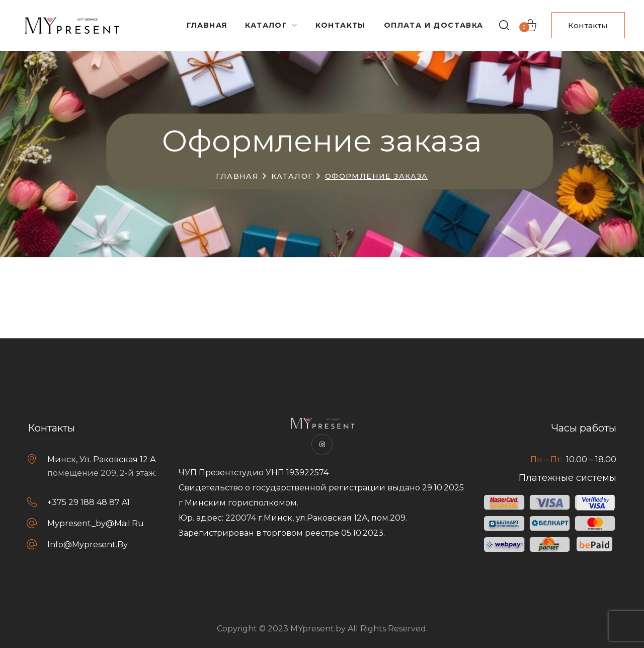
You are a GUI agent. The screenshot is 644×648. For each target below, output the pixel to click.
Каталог (292, 176)
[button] (504, 25)
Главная (237, 176)
